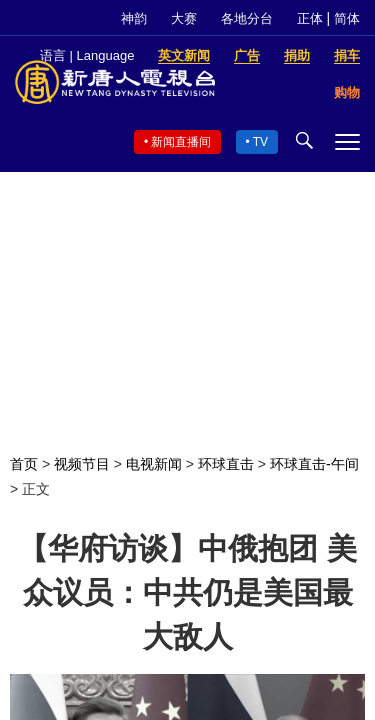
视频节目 (82, 464)
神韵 (134, 18)
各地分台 (247, 18)
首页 (24, 464)
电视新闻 (154, 464)
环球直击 (226, 464)
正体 (310, 18)
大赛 (184, 18)
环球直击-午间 (314, 464)
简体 (347, 18)
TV (260, 142)
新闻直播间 (181, 142)
